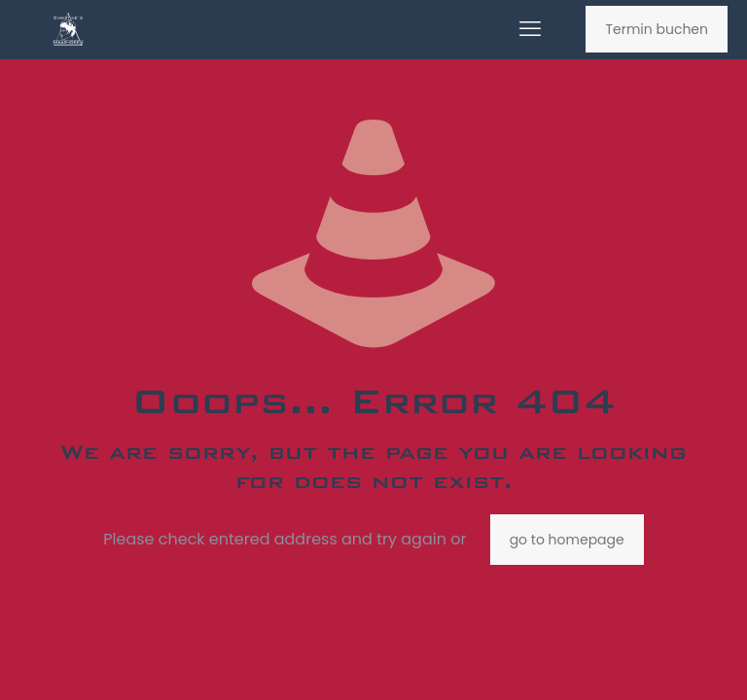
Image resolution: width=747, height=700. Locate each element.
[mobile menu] (530, 29)
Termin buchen (657, 29)
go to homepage (567, 540)
